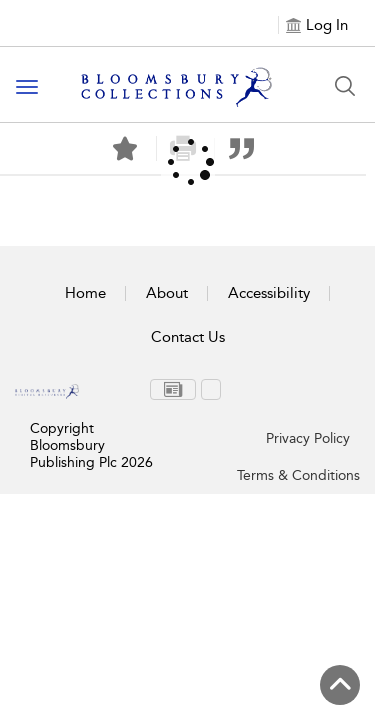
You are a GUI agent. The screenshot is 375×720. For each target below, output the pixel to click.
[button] (241, 148)
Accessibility (269, 293)
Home (85, 293)
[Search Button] (345, 86)
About (167, 293)
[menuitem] (173, 389)
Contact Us (188, 337)
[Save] (125, 149)
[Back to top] (340, 685)
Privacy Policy (308, 438)
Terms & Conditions (298, 475)
